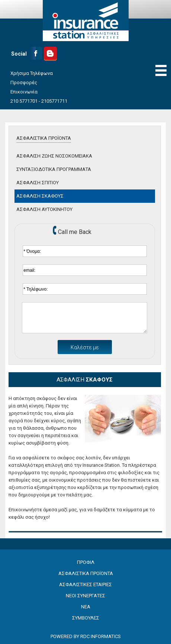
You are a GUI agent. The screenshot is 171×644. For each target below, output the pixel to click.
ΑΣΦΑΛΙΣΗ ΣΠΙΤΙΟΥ (38, 183)
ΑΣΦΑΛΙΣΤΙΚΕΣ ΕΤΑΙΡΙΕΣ (85, 584)
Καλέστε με (85, 347)
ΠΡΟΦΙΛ (86, 562)
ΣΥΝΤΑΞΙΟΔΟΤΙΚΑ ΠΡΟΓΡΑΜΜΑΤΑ (54, 169)
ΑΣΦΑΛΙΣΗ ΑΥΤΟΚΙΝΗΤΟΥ (44, 209)
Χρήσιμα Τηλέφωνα (32, 73)
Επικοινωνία (24, 92)
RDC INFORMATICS (101, 636)
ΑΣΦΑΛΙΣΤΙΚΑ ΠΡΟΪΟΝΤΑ (44, 138)
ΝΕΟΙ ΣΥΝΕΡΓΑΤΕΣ (85, 596)
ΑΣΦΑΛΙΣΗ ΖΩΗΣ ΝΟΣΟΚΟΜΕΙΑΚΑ (54, 156)
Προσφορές (24, 82)
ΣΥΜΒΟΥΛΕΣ (86, 618)
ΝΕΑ (86, 607)
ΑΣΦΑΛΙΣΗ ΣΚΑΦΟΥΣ (40, 196)
